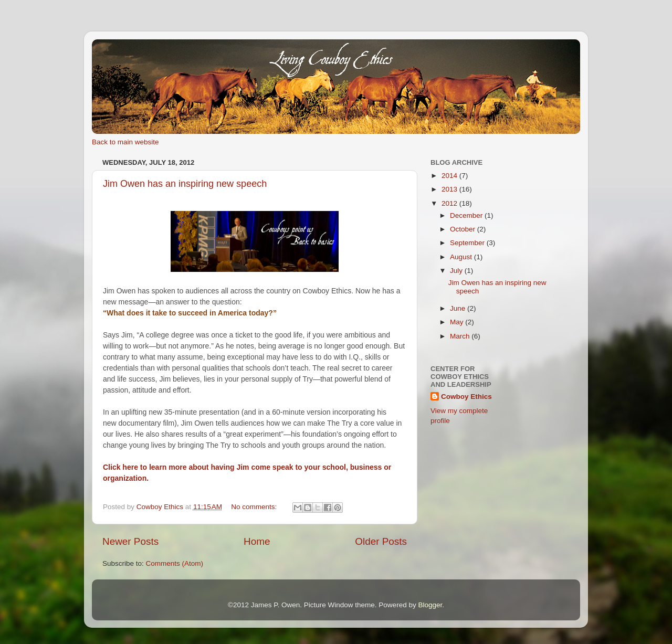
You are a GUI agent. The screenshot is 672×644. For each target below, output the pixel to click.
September (468, 243)
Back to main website (125, 142)
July (457, 271)
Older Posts (381, 541)
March (461, 336)
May (458, 322)
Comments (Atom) (175, 563)
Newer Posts (130, 541)
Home (257, 541)
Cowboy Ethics (466, 397)
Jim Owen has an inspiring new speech (185, 184)
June (459, 308)
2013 (450, 189)
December (467, 215)
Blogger (430, 605)
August (462, 257)
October (464, 229)
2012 (450, 203)
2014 (450, 176)
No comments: (255, 507)
